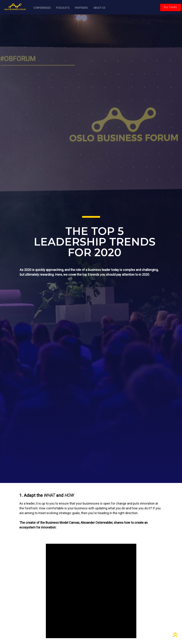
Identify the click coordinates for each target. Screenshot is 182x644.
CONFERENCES (42, 8)
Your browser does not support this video (91, 591)
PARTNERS (81, 8)
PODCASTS (63, 8)
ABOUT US (99, 8)
